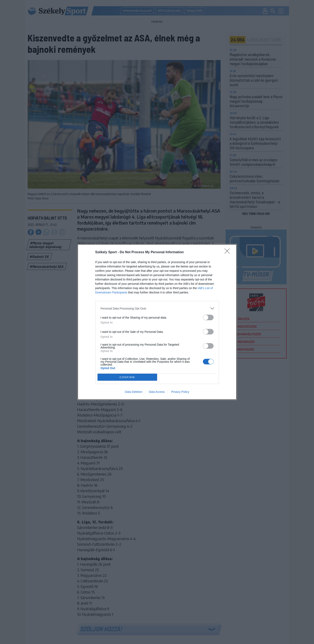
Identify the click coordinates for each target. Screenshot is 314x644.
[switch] (208, 317)
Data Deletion (134, 392)
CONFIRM (127, 377)
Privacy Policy (180, 392)
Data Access (157, 392)
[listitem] (157, 308)
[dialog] (157, 322)
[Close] (228, 252)
